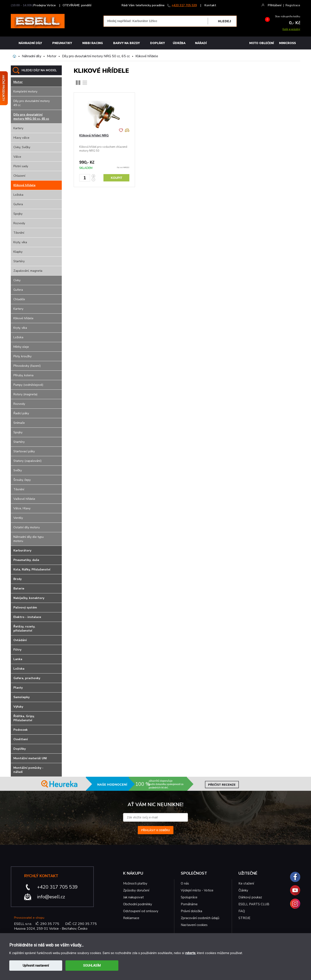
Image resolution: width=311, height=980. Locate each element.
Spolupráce (189, 897)
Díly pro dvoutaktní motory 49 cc (32, 103)
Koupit (117, 178)
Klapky (18, 252)
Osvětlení (21, 739)
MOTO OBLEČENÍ (262, 43)
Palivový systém (25, 608)
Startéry (19, 261)
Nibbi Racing (93, 43)
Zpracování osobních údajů (200, 918)
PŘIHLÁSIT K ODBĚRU (156, 830)
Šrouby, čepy (22, 480)
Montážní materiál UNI (30, 758)
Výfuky (18, 707)
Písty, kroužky (22, 356)
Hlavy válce (21, 138)
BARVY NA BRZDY (126, 43)
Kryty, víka (20, 242)
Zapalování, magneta (28, 271)
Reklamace (131, 918)
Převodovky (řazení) (27, 366)
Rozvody (19, 223)
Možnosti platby (135, 883)
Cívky (17, 280)
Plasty (18, 688)
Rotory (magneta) (25, 394)
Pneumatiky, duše (26, 560)
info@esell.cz (51, 897)
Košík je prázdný (291, 29)
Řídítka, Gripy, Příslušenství (24, 718)
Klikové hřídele (147, 56)
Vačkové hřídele (24, 499)
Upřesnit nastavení (36, 966)
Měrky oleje (21, 347)
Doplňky (157, 43)
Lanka (18, 659)
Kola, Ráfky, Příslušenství (32, 569)
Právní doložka (191, 911)
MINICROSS (287, 43)
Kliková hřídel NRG (94, 135)
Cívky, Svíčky (22, 147)
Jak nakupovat (133, 897)
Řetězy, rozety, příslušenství (24, 629)
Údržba (179, 43)
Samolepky (21, 697)
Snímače (19, 423)
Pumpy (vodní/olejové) (28, 385)
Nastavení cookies (194, 925)
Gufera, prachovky (27, 678)
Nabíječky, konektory (29, 598)
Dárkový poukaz (250, 897)
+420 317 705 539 (184, 5)
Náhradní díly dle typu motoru (29, 539)
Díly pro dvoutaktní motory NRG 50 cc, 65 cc (96, 56)
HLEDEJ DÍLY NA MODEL (39, 70)
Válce (17, 157)
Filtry (17, 650)
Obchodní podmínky (138, 904)
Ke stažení (246, 883)
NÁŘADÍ (201, 43)
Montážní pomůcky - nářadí (28, 770)
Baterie (19, 588)
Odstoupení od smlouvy (141, 911)
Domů (14, 56)
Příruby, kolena (23, 375)
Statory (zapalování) (27, 461)
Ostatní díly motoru (27, 527)
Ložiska (18, 195)
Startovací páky (24, 451)
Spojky (18, 214)
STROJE (244, 918)
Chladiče (19, 299)
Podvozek (21, 730)
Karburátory (22, 550)
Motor (52, 56)
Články (243, 890)
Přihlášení (275, 5)
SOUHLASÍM (92, 966)
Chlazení (19, 176)
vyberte (190, 953)
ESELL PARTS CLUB (254, 904)
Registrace (293, 5)
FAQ (242, 911)
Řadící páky (21, 413)
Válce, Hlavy (22, 508)
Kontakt (210, 5)
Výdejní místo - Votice (197, 890)
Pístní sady (21, 166)
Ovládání (20, 640)
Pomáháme (189, 904)
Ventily (18, 518)
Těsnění (19, 233)
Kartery (18, 128)
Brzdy (17, 579)
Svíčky (18, 470)
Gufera (18, 204)
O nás (185, 883)
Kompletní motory (25, 91)
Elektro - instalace (27, 617)
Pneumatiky (62, 43)
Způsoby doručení (136, 890)
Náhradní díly (30, 43)
